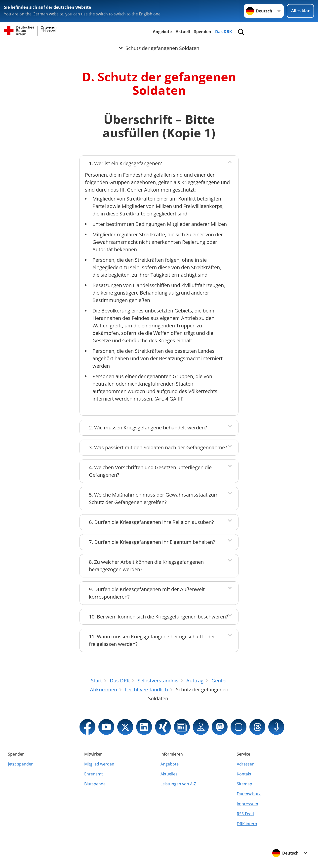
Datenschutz (249, 794)
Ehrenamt (94, 774)
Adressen (246, 764)
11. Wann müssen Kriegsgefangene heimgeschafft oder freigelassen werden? (152, 640)
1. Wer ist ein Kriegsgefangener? (125, 163)
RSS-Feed (245, 814)
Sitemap (244, 784)
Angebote (162, 32)
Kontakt (244, 774)
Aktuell (183, 32)
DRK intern (247, 824)
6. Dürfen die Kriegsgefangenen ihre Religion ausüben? (151, 522)
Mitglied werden (99, 764)
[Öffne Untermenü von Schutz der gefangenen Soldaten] (159, 48)
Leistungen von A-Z (178, 784)
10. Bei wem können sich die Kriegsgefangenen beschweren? (159, 617)
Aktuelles (169, 774)
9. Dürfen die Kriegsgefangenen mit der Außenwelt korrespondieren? (147, 593)
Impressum (247, 804)
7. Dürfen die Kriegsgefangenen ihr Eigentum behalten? (152, 542)
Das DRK (224, 32)
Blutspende (95, 784)
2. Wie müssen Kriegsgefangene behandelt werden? (148, 428)
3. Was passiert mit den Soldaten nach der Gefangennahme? (158, 447)
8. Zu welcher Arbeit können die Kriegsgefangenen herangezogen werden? (146, 566)
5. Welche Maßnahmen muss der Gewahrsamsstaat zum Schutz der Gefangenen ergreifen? (154, 498)
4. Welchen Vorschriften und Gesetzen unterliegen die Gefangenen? (150, 471)
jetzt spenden (21, 764)
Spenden (203, 32)
